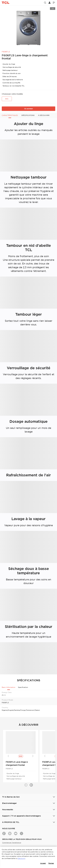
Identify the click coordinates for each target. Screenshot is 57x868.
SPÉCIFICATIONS (28, 115)
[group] (28, 27)
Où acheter (29, 109)
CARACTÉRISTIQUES (10, 115)
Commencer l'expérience (12, 843)
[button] (26, 785)
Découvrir (21, 858)
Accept (43, 863)
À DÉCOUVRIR (44, 115)
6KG (7, 99)
